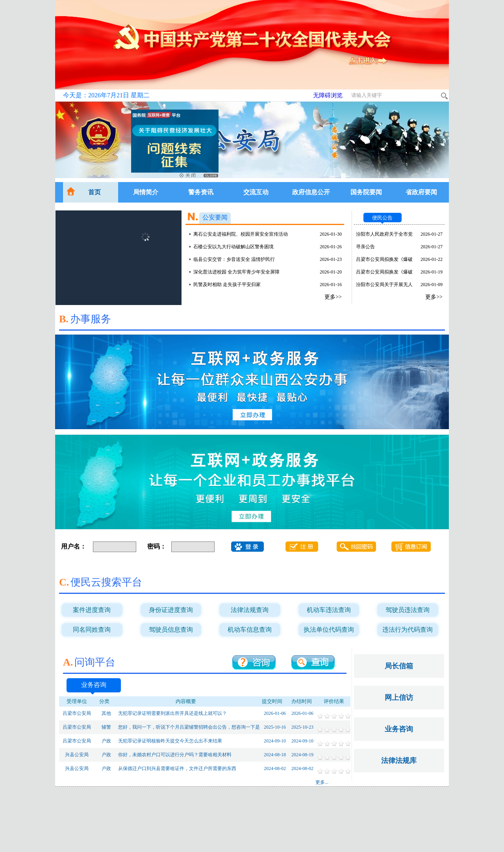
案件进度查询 (92, 610)
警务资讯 (201, 192)
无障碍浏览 (328, 95)
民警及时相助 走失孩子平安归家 (227, 285)
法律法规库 (399, 761)
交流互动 (256, 192)
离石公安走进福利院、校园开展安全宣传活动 (241, 234)
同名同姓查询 (92, 630)
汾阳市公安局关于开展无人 (384, 285)
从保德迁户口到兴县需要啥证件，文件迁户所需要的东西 (177, 768)
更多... (322, 782)
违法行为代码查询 (408, 630)
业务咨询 (94, 685)
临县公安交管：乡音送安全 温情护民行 (234, 259)
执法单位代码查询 (329, 630)
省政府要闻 (421, 192)
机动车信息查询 (250, 630)
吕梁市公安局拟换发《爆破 (384, 259)
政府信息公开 (311, 192)
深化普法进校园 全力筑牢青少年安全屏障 (236, 272)
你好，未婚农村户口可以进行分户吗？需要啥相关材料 (175, 755)
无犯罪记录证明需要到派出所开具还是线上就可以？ (172, 713)
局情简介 (146, 192)
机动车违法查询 (329, 610)
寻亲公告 (365, 247)
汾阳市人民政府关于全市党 (384, 234)
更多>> (333, 297)
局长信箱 (399, 666)
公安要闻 (215, 217)
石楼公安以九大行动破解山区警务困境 (233, 247)
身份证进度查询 (171, 610)
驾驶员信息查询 (171, 630)
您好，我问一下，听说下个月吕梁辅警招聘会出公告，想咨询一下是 (189, 727)
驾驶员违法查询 (408, 610)
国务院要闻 (366, 192)
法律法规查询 (250, 610)
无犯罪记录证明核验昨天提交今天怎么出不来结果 (170, 741)
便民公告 (382, 218)
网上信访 (399, 698)
